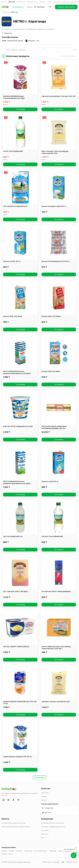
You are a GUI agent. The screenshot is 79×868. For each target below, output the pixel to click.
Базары (30, 7)
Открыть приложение (66, 7)
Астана (11, 851)
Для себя (12, 2)
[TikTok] (13, 800)
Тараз (60, 851)
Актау (11, 854)
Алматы (4, 851)
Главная (4, 2)
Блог (49, 2)
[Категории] (3, 56)
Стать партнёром (32, 2)
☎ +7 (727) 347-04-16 (70, 862)
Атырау (4, 854)
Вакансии (43, 2)
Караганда (28, 851)
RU (51, 7)
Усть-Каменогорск (41, 851)
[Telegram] (18, 800)
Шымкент (19, 851)
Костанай (67, 851)
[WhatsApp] (3, 800)
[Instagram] (8, 800)
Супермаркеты (18, 7)
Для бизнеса (21, 2)
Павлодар (53, 851)
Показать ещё (39, 777)
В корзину (20, 109)
